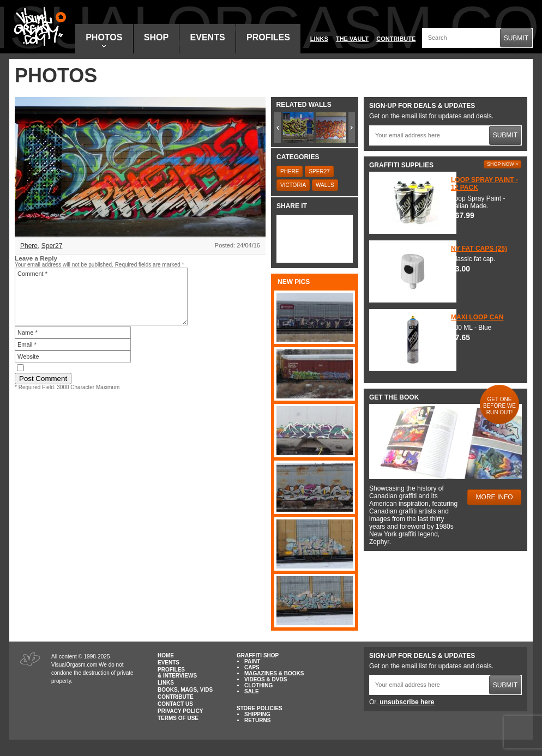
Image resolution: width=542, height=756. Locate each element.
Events (208, 37)
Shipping (257, 714)
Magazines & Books (274, 673)
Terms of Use (178, 718)
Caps (252, 667)
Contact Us (175, 704)
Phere (29, 246)
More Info (495, 497)
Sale (252, 691)
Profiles (268, 37)
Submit (516, 38)
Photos (104, 40)
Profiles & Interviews (177, 673)
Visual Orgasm (38, 27)
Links (319, 39)
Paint (252, 661)
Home (166, 655)
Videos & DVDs (266, 679)
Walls (325, 185)
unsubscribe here (407, 702)
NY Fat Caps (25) (479, 249)
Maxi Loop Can (477, 317)
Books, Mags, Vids (185, 690)
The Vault (352, 39)
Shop (156, 37)
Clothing (258, 685)
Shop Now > (503, 164)
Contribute (396, 39)
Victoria (293, 185)
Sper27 (52, 246)
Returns (257, 720)
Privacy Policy (180, 711)
